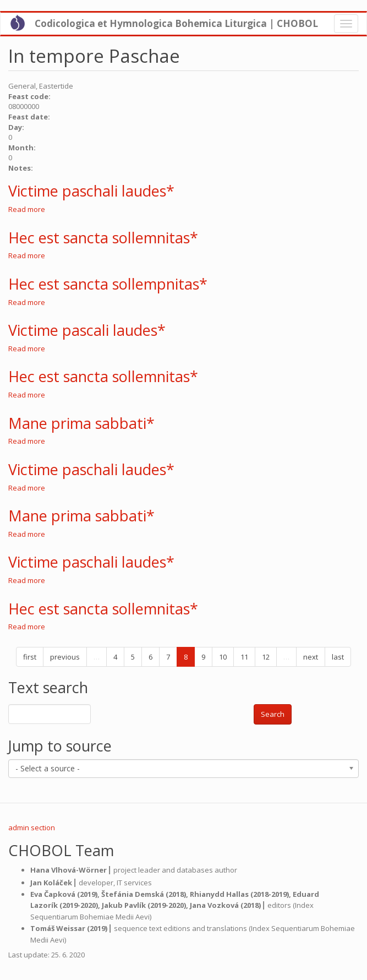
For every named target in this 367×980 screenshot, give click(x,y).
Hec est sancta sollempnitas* (108, 284)
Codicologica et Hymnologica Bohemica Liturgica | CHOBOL (176, 23)
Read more (27, 209)
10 (223, 657)
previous (65, 657)
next (311, 657)
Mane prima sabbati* (81, 423)
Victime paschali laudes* (91, 191)
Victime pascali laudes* (87, 330)
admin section (32, 827)
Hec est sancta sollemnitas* (103, 238)
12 (266, 657)
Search (273, 714)
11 (244, 657)
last (338, 657)
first (30, 657)
